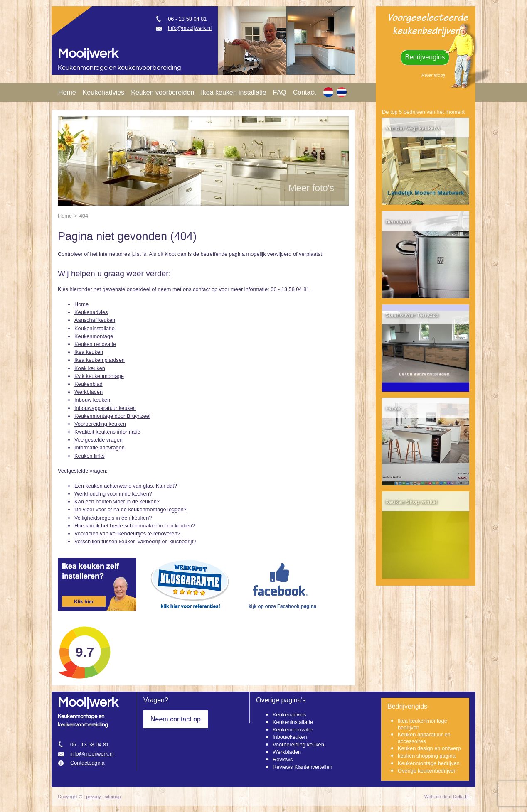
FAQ (280, 92)
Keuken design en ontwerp (429, 748)
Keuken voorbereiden (163, 92)
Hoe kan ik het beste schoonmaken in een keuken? (135, 526)
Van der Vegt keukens (413, 128)
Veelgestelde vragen (99, 440)
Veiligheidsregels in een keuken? (113, 518)
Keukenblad (89, 384)
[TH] (342, 92)
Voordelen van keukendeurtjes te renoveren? (127, 534)
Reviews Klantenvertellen (303, 767)
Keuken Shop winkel (411, 502)
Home (67, 92)
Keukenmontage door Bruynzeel (112, 416)
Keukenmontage (94, 336)
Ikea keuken (89, 352)
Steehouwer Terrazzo (412, 315)
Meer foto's (311, 188)
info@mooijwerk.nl (190, 28)
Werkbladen (89, 392)
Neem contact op (176, 719)
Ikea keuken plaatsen (100, 360)
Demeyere (398, 222)
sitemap (113, 797)
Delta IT (461, 797)
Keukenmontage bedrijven (429, 763)
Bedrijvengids (425, 57)
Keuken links (90, 456)
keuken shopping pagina (427, 756)
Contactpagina (87, 763)
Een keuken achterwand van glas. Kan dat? (126, 486)
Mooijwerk (88, 54)
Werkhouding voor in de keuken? (113, 494)
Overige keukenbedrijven (427, 771)
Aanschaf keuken (95, 320)
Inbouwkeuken (290, 737)
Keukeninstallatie (95, 328)
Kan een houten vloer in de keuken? (117, 502)
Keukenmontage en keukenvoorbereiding (119, 68)
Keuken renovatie (95, 344)
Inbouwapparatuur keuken (105, 408)
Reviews (283, 759)
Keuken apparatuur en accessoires (424, 738)
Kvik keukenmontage (99, 376)
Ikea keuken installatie (233, 92)
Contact (304, 92)
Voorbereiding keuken (100, 424)
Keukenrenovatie (293, 730)
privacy (93, 797)
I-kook (393, 408)
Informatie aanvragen (100, 448)
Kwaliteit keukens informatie (107, 432)
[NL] (328, 92)
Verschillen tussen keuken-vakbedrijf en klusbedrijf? (135, 541)
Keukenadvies (104, 92)
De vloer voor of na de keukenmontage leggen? (131, 509)
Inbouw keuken (92, 400)
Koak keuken (90, 368)
